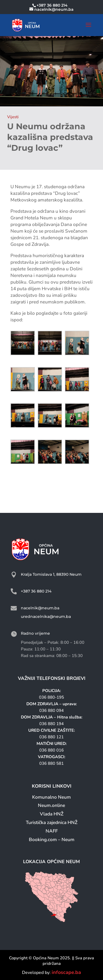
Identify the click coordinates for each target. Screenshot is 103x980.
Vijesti (13, 117)
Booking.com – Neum (52, 840)
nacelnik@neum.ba (40, 608)
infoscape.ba (66, 972)
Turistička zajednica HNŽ (52, 822)
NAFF (52, 831)
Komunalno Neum (51, 797)
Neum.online (51, 805)
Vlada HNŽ (52, 814)
